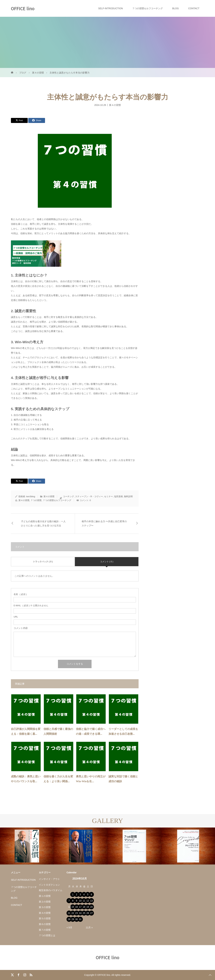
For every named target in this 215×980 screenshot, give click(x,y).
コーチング (68, 496)
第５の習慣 (45, 918)
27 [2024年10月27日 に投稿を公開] (92, 913)
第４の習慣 (115, 105)
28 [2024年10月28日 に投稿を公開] (69, 919)
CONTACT (194, 8)
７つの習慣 (36, 500)
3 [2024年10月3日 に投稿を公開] (80, 894)
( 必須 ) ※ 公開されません (31, 605)
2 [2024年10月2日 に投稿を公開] (77, 894)
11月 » (89, 927)
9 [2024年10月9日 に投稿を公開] (77, 901)
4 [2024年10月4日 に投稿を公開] (84, 894)
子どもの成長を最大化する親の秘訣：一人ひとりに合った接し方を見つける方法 (43, 524)
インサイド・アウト (49, 879)
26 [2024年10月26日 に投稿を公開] (88, 913)
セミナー (109, 496)
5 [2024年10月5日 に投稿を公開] (88, 894)
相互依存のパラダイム (51, 890)
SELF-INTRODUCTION (110, 8)
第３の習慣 (45, 907)
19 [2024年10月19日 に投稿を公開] (88, 907)
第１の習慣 (45, 896)
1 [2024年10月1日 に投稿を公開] (73, 894)
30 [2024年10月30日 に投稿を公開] (77, 919)
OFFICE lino (23, 8)
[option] (27, 846)
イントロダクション (49, 885)
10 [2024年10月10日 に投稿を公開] (80, 901)
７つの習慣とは (47, 935)
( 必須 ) (20, 594)
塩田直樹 (118, 496)
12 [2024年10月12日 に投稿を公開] (88, 901)
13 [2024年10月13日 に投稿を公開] (92, 901)
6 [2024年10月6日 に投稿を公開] (92, 894)
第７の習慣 (45, 930)
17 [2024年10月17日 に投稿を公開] (80, 907)
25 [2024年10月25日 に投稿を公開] (84, 913)
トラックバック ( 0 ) (43, 562)
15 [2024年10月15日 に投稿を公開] (73, 907)
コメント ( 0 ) (107, 562)
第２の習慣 (45, 902)
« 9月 (69, 927)
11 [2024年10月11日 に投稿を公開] (84, 901)
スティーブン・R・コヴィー (89, 496)
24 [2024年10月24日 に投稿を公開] (80, 913)
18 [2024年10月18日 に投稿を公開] (84, 907)
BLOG (175, 8)
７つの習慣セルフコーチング (147, 8)
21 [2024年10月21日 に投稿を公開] (69, 913)
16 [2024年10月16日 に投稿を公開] (77, 907)
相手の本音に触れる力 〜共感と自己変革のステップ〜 (104, 524)
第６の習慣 (45, 924)
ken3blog (31, 496)
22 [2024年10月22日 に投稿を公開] (73, 913)
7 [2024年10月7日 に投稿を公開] (69, 901)
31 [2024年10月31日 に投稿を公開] (80, 919)
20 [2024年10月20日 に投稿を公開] (92, 907)
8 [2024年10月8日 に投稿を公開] (73, 901)
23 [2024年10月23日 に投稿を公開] (77, 913)
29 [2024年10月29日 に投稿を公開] (73, 919)
